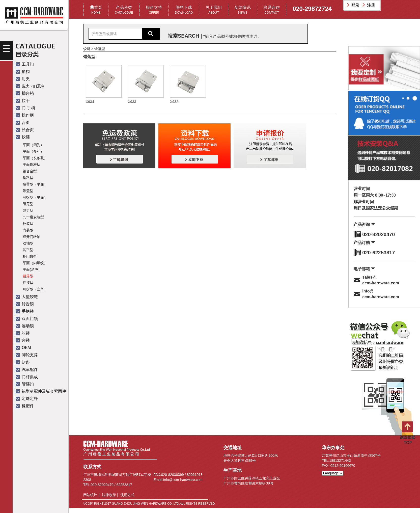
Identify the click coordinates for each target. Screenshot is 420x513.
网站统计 (90, 495)
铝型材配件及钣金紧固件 (41, 391)
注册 (369, 5)
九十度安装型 (33, 217)
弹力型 (28, 210)
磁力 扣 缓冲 (30, 86)
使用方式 (127, 495)
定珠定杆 (27, 399)
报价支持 (154, 10)
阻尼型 (28, 204)
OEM (23, 348)
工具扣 (25, 64)
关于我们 (214, 10)
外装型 (28, 224)
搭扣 (23, 72)
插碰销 (25, 93)
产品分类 (124, 10)
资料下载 (184, 10)
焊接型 (28, 283)
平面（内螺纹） (35, 263)
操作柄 (25, 115)
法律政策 (109, 495)
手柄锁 (25, 311)
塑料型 (28, 178)
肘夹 (23, 79)
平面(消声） (32, 269)
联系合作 (272, 10)
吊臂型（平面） (35, 184)
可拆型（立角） (35, 289)
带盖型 (28, 191)
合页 (23, 123)
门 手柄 (25, 108)
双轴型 (28, 243)
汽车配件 (27, 370)
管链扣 (25, 384)
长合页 (25, 130)
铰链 (23, 137)
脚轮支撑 (27, 355)
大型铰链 (27, 297)
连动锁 (25, 326)
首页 (96, 10)
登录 (353, 5)
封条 (23, 362)
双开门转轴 (32, 237)
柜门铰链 (30, 256)
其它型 (28, 250)
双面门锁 (27, 319)
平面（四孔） (33, 145)
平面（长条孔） (35, 158)
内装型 (28, 230)
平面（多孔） (33, 151)
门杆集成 (27, 377)
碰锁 (23, 340)
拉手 (23, 101)
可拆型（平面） (35, 197)
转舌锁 (25, 304)
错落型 (28, 276)
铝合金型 (30, 171)
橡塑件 (25, 406)
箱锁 (23, 333)
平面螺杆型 (32, 165)
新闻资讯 (243, 10)
